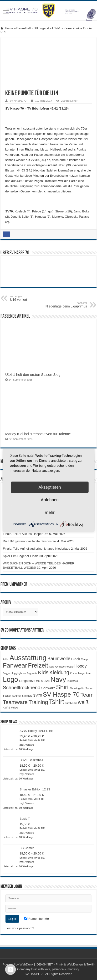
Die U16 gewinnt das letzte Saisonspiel (30, 541)
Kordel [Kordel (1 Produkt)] (74, 673)
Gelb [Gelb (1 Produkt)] (52, 667)
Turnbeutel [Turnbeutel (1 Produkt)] (71, 703)
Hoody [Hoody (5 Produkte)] (81, 666)
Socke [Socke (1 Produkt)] (89, 688)
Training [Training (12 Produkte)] (38, 702)
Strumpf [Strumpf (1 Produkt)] (17, 696)
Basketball (24, 28)
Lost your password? (20, 928)
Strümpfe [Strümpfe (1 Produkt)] (27, 696)
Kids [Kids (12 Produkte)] (43, 672)
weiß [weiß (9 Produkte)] (83, 702)
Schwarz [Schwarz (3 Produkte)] (48, 688)
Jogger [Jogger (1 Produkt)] (7, 673)
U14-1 (56, 28)
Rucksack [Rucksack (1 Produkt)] (72, 681)
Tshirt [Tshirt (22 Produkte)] (56, 702)
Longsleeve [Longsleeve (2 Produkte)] (27, 681)
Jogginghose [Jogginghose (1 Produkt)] (19, 673)
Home (7, 28)
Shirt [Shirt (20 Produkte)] (62, 687)
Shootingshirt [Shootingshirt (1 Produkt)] (77, 688)
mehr (50, 512)
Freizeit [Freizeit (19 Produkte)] (38, 665)
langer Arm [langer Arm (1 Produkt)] (84, 673)
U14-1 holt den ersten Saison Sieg (33, 374)
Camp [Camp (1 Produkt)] (84, 659)
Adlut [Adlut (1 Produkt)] (6, 659)
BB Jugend (41, 28)
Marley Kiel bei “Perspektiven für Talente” (38, 434)
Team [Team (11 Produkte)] (87, 695)
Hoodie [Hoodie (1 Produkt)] (69, 667)
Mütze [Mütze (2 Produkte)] (45, 681)
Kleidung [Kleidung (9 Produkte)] (59, 673)
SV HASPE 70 (18, 101)
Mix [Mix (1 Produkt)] (38, 681)
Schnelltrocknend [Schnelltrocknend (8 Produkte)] (22, 687)
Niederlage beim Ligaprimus (63, 305)
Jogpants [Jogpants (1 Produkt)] (32, 673)
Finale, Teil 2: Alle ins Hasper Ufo (26, 534)
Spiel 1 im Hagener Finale (21, 556)
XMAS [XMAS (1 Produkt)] (6, 708)
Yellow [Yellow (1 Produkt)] (15, 708)
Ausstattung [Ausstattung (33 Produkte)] (28, 658)
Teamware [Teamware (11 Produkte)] (15, 702)
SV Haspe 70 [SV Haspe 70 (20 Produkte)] (61, 694)
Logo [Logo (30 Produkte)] (10, 679)
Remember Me (37, 919)
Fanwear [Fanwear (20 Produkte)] (15, 665)
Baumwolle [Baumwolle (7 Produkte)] (59, 658)
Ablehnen (50, 500)
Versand (30, 745)
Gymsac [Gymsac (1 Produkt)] (60, 667)
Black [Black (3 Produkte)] (76, 659)
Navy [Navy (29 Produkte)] (58, 679)
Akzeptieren (50, 487)
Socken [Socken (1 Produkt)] (7, 696)
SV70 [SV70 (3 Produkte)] (38, 695)
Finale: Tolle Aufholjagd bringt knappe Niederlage (36, 549)
